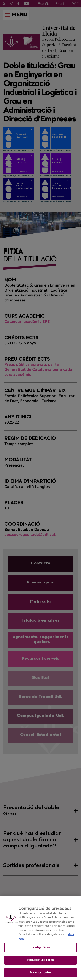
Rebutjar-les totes (40, 963)
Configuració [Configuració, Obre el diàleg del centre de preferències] (40, 950)
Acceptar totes (40, 975)
